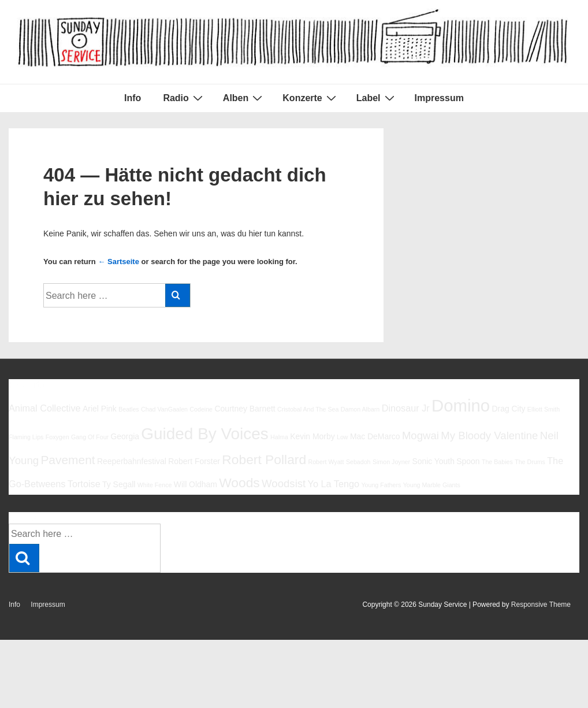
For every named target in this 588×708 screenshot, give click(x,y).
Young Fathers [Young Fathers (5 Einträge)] (381, 485)
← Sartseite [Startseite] (118, 262)
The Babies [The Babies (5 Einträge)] (497, 462)
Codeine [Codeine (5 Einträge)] (201, 409)
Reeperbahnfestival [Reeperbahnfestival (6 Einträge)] (132, 461)
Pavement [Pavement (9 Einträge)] (68, 460)
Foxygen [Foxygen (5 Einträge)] (57, 437)
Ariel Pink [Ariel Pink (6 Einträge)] (100, 409)
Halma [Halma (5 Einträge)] (279, 437)
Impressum (439, 98)
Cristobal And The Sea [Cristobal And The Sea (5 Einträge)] (308, 409)
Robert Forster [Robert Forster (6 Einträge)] (194, 461)
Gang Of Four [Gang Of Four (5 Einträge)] (90, 437)
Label (377, 98)
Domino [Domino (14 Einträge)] (461, 405)
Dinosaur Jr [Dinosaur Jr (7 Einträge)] (406, 408)
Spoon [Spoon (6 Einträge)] (468, 461)
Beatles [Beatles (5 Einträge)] (129, 409)
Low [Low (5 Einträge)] (343, 437)
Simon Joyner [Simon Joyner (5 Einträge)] (391, 462)
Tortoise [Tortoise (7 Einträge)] (84, 484)
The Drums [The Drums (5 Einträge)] (530, 462)
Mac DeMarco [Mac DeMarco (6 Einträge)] (375, 436)
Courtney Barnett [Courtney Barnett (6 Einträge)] (245, 409)
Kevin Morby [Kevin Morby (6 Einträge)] (312, 436)
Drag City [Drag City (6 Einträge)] (508, 409)
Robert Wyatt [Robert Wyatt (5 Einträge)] (326, 462)
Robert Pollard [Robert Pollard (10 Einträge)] (264, 459)
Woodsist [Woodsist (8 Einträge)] (284, 483)
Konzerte (310, 98)
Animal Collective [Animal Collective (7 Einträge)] (45, 408)
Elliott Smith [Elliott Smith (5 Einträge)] (544, 409)
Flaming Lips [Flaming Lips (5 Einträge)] (26, 437)
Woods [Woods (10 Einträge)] (239, 483)
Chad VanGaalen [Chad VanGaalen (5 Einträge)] (164, 409)
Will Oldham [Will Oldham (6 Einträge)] (196, 484)
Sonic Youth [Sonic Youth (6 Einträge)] (433, 461)
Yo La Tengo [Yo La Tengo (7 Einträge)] (334, 484)
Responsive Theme (541, 605)
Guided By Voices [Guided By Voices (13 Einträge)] (204, 434)
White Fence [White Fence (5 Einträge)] (155, 485)
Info (133, 98)
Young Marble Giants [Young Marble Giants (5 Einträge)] (432, 485)
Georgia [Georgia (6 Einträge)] (125, 436)
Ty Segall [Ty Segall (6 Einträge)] (119, 484)
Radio (184, 98)
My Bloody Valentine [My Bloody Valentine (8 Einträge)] (489, 435)
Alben (244, 98)
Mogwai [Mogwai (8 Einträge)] (420, 435)
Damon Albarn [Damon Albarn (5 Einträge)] (360, 409)
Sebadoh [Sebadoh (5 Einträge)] (358, 462)
